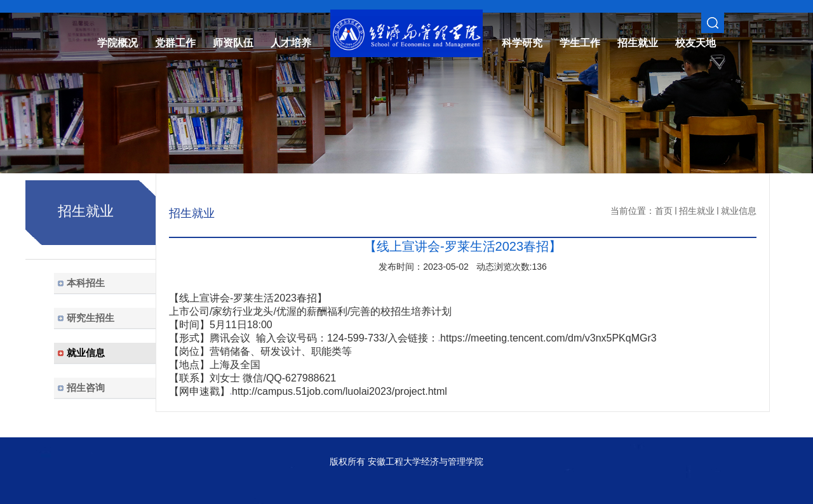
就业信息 (739, 211)
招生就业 (697, 211)
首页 (664, 211)
